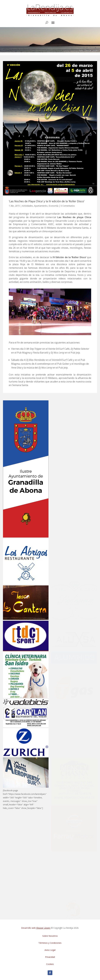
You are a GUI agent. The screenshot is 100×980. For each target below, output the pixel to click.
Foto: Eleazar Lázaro (89, 50)
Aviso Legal (50, 950)
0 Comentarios (68, 206)
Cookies (50, 964)
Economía (53, 206)
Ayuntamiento (41, 206)
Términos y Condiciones (50, 943)
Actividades (28, 206)
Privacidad (50, 957)
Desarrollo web (36, 928)
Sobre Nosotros (50, 936)
